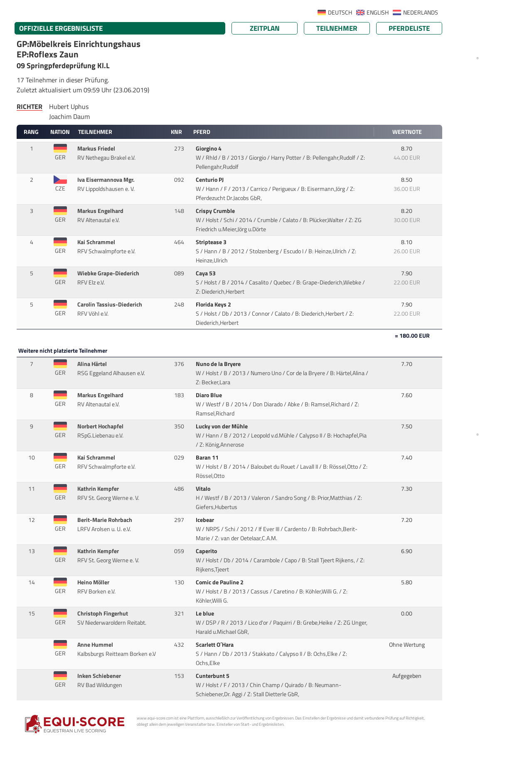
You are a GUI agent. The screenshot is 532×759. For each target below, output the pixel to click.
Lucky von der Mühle (222, 426)
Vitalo (204, 489)
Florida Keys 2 (214, 304)
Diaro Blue (209, 395)
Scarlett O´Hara (215, 645)
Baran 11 (208, 457)
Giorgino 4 (209, 148)
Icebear (206, 520)
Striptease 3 (212, 242)
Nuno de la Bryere (219, 364)
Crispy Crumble (216, 211)
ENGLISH (378, 12)
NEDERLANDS (421, 12)
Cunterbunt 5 (213, 676)
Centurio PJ (210, 180)
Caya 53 (206, 273)
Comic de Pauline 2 (220, 582)
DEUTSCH (340, 12)
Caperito (207, 551)
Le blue (206, 613)
